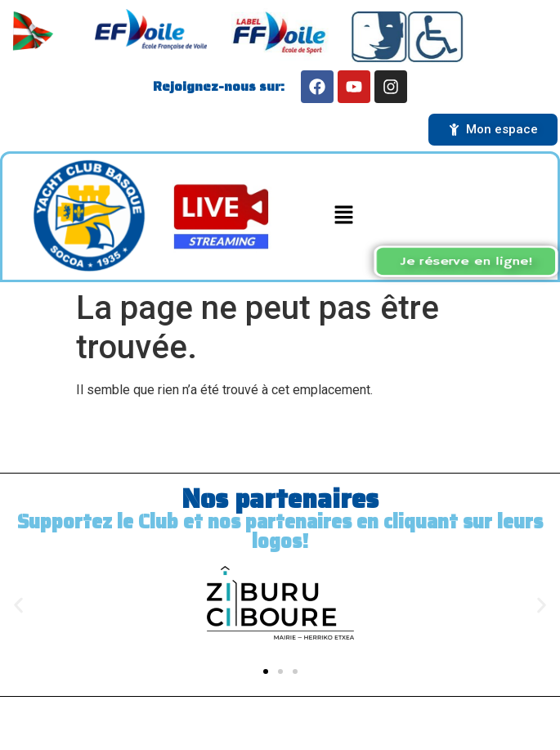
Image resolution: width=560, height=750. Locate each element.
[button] (344, 217)
